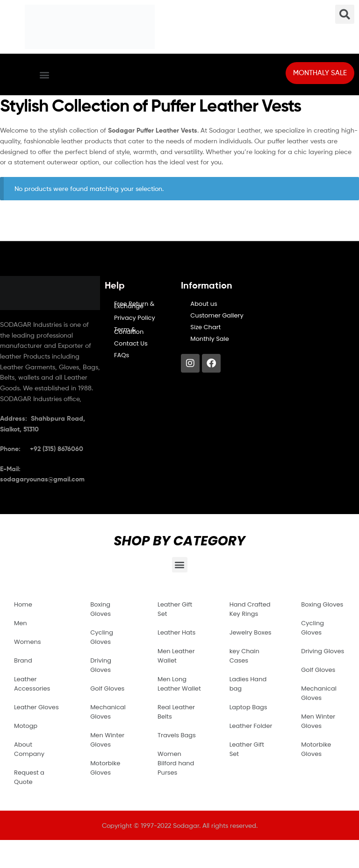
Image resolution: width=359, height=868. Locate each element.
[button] (44, 74)
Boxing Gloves (101, 609)
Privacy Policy (135, 318)
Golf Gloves (107, 688)
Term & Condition (129, 331)
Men (21, 623)
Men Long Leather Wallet (179, 684)
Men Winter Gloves (107, 740)
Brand (23, 660)
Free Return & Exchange (134, 305)
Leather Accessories (32, 684)
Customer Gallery (217, 315)
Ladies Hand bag (248, 684)
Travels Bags (177, 735)
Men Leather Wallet (176, 656)
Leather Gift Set (175, 609)
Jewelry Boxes (251, 632)
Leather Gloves (36, 707)
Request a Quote (29, 777)
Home (23, 604)
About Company (29, 749)
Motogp (26, 726)
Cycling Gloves (102, 637)
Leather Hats (176, 632)
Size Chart (205, 327)
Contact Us (131, 343)
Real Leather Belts (176, 712)
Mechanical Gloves (108, 712)
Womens (28, 642)
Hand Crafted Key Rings (250, 609)
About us (204, 304)
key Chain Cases (244, 656)
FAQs (122, 355)
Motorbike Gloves (105, 768)
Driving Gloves (101, 665)
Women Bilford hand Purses (176, 763)
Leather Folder (251, 726)
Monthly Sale (210, 339)
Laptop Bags (248, 707)
